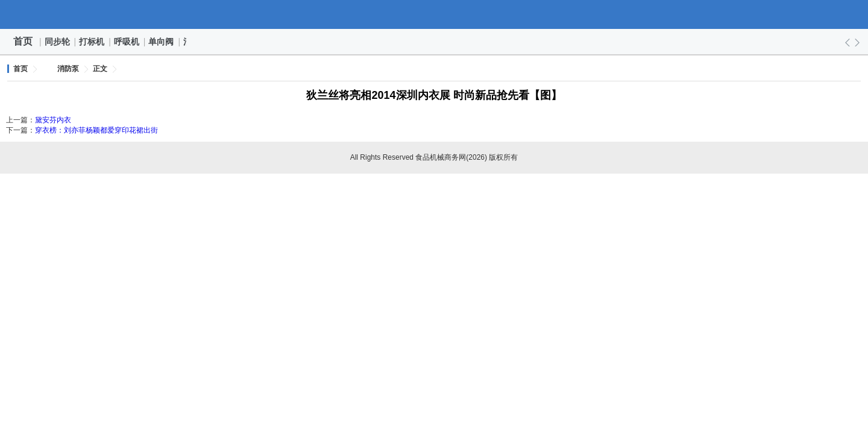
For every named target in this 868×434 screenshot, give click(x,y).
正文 (100, 69)
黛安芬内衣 (53, 120)
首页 (23, 41)
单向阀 (162, 42)
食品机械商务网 (434, 14)
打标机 (92, 42)
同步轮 (58, 42)
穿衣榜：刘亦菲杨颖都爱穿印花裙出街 (96, 130)
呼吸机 (127, 42)
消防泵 (68, 69)
